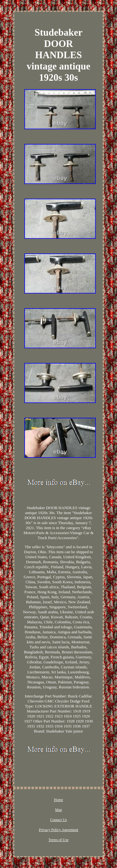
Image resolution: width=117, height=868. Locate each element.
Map (59, 810)
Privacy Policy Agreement (59, 830)
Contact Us (59, 820)
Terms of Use (58, 840)
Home (58, 800)
